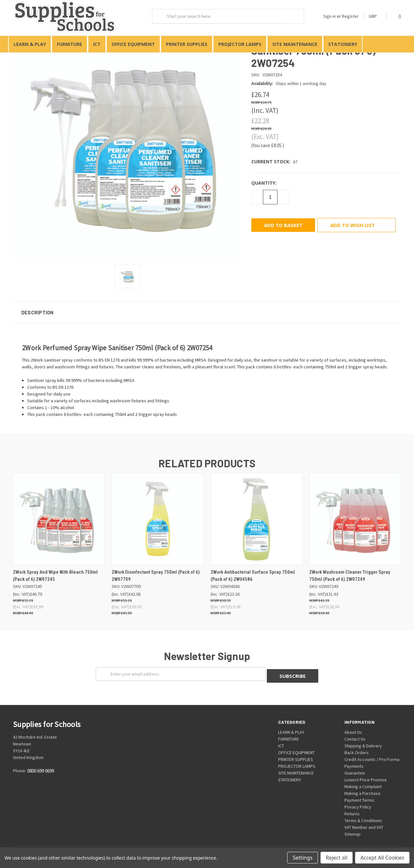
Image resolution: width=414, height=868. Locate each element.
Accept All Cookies (382, 858)
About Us (353, 727)
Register (350, 16)
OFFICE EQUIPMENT (133, 44)
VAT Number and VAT (364, 822)
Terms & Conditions (363, 816)
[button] (207, 309)
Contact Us (355, 734)
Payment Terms (359, 795)
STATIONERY (343, 44)
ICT (97, 44)
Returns (352, 809)
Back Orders (357, 748)
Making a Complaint (363, 782)
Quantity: (264, 180)
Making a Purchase (362, 788)
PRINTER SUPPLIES (187, 44)
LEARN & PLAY (30, 44)
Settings (303, 858)
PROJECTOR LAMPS (240, 44)
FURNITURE (70, 44)
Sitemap (353, 829)
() (397, 16)
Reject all (337, 858)
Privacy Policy (358, 802)
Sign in (329, 16)
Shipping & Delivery (363, 741)
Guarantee (355, 768)
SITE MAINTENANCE (295, 44)
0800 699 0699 (41, 766)
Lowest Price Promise (366, 775)
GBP (375, 16)
